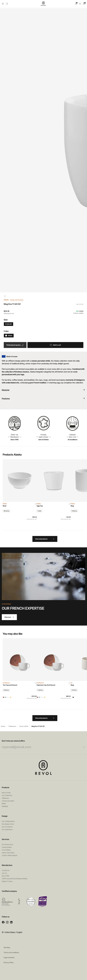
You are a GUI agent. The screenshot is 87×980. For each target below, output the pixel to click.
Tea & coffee (24, 726)
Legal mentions (9, 957)
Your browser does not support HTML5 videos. (43, 576)
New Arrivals (6, 793)
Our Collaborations (8, 821)
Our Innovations (7, 827)
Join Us (4, 873)
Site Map (7, 947)
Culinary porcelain (8, 801)
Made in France (7, 881)
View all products (45, 539)
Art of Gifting (6, 850)
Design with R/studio (18, 300)
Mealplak (5, 806)
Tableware (12, 726)
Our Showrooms (7, 844)
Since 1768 (5, 876)
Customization (7, 847)
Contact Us (6, 870)
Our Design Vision (8, 824)
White (9, 336)
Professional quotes (15, 345)
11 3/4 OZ (8, 324)
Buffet (4, 804)
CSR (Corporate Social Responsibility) (15, 879)
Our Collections (7, 795)
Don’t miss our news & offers (39, 744)
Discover (9, 617)
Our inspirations (7, 829)
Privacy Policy (9, 962)
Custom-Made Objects (10, 855)
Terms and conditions (11, 952)
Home (3, 726)
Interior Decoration (8, 853)
